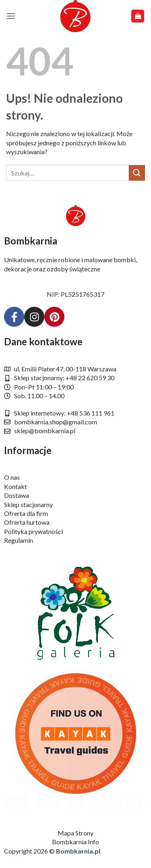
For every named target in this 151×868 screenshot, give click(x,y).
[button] (11, 16)
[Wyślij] (137, 173)
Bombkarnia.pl (78, 851)
